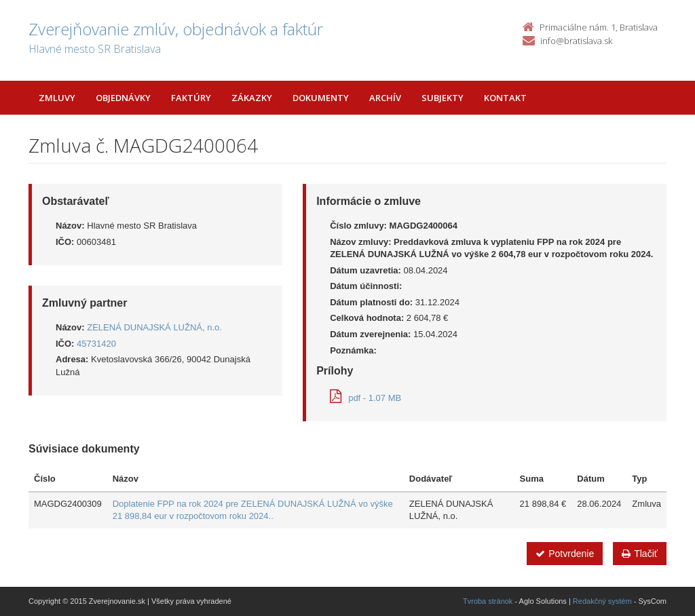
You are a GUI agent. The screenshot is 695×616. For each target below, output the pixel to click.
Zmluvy (57, 98)
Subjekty (443, 98)
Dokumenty (321, 98)
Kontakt (505, 98)
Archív (385, 98)
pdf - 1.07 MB (365, 398)
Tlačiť (640, 554)
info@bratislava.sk (576, 41)
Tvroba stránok (488, 601)
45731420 (96, 344)
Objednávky (123, 98)
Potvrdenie (565, 554)
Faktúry (191, 98)
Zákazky (252, 98)
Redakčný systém (602, 601)
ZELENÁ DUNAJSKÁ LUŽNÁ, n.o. (154, 327)
